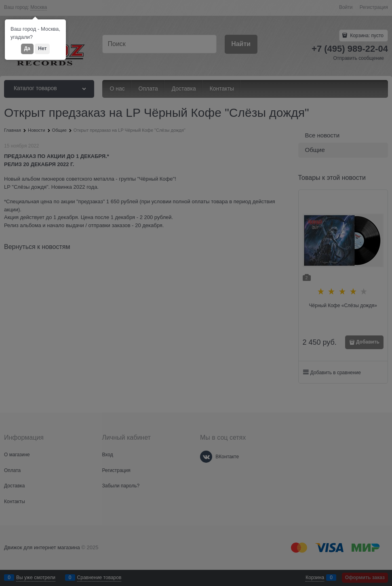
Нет (42, 48)
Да (27, 48)
